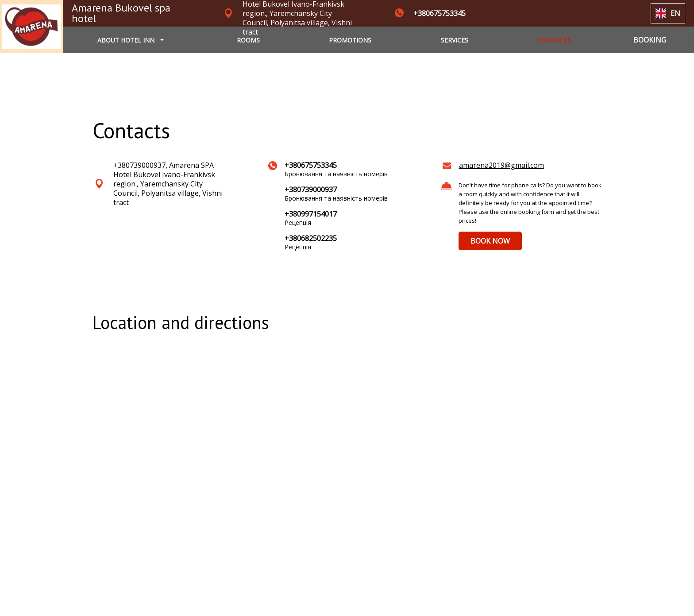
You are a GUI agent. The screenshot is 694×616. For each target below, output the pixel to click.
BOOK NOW (490, 241)
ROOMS (248, 40)
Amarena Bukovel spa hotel (121, 13)
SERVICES (455, 40)
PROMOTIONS (350, 40)
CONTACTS (554, 40)
